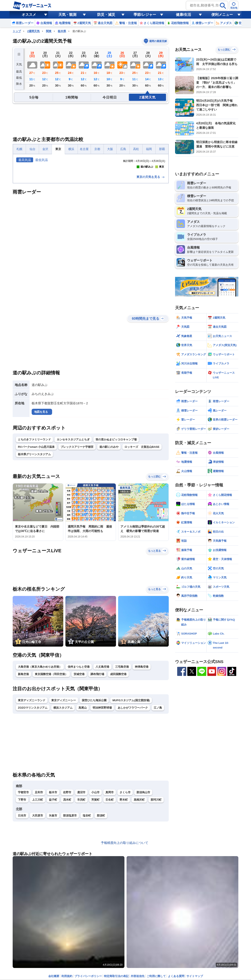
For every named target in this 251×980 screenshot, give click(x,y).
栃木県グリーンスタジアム (34, 529)
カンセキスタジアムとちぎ (73, 514)
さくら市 (125, 867)
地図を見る (41, 486)
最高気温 (25, 160)
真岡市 (110, 867)
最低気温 (42, 160)
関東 (49, 31)
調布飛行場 (97, 749)
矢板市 (53, 890)
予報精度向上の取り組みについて (125, 917)
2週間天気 (33, 31)
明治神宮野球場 (102, 782)
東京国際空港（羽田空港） (51, 749)
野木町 (124, 874)
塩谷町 (87, 890)
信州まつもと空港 (79, 741)
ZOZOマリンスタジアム (33, 782)
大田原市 (38, 890)
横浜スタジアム (63, 782)
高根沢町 (139, 874)
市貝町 (81, 874)
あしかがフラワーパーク (133, 782)
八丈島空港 (102, 741)
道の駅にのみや (109, 521)
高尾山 (83, 782)
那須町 (101, 890)
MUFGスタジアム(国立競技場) (131, 775)
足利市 (39, 867)
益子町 (53, 874)
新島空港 (23, 749)
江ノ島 (158, 782)
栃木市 (53, 867)
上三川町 (38, 874)
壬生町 (110, 874)
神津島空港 (142, 741)
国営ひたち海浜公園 (94, 775)
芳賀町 (95, 874)
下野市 (22, 874)
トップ (17, 31)
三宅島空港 (122, 741)
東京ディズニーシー (64, 775)
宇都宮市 (23, 867)
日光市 (22, 890)
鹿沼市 (81, 867)
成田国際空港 (118, 749)
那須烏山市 (143, 867)
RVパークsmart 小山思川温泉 (36, 521)
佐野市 (67, 867)
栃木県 (62, 31)
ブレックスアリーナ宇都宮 (77, 521)
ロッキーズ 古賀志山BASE (142, 521)
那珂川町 (156, 874)
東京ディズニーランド (32, 775)
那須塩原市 (70, 890)
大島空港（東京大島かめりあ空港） (40, 741)
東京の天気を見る (151, 251)
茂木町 (67, 874)
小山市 (95, 867)
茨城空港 (79, 749)
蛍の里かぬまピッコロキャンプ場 (116, 514)
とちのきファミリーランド (34, 514)
